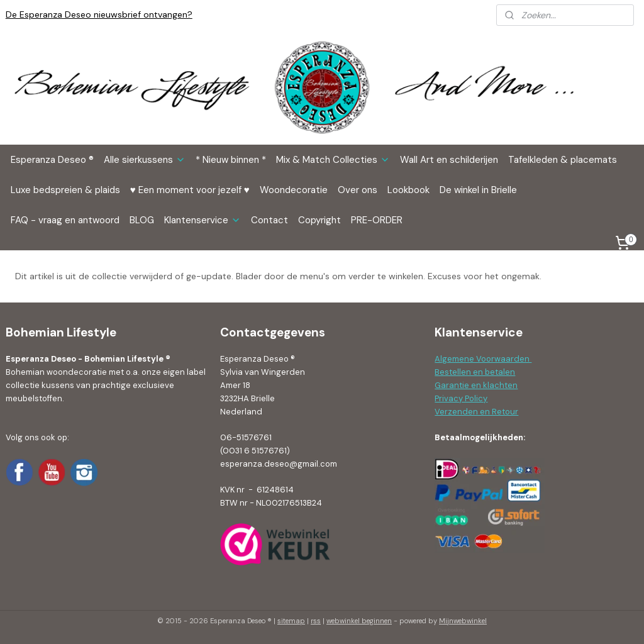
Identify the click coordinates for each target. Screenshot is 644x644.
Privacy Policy (461, 398)
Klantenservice (203, 220)
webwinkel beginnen (359, 621)
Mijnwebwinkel (463, 621)
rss (316, 621)
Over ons (358, 190)
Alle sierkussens (145, 160)
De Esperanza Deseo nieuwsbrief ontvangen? (99, 14)
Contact (269, 220)
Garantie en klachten (476, 385)
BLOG (142, 220)
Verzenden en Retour (476, 412)
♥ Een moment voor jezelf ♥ (190, 190)
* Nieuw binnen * (231, 160)
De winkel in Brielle (478, 190)
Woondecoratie (294, 190)
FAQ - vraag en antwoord (65, 220)
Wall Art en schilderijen (449, 160)
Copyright (319, 220)
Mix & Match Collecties (333, 160)
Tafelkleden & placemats (563, 160)
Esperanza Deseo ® (52, 160)
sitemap (291, 621)
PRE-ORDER (377, 220)
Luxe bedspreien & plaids (65, 190)
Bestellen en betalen (475, 372)
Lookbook (408, 190)
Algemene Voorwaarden (483, 359)
